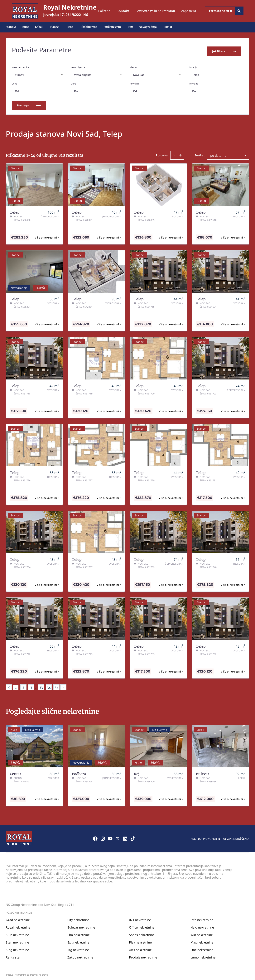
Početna (104, 11)
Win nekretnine (202, 933)
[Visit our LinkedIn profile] (125, 836)
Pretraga (29, 103)
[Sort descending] (180, 153)
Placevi (55, 27)
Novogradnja (148, 27)
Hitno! (70, 27)
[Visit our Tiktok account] (133, 836)
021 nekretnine (140, 918)
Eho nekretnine (79, 933)
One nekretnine (202, 948)
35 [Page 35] (57, 685)
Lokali (39, 27)
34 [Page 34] (49, 685)
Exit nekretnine (78, 940)
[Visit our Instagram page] (103, 836)
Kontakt (123, 11)
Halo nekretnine (202, 925)
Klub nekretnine (17, 933)
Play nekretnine (140, 940)
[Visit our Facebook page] (95, 836)
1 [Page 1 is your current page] (16, 685)
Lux (130, 27)
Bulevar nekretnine (81, 925)
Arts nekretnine (140, 948)
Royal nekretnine (18, 925)
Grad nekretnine (18, 918)
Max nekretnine (202, 940)
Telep (196, 72)
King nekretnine (17, 948)
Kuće (26, 27)
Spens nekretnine (142, 933)
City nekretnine (78, 918)
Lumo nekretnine (203, 955)
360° (168, 27)
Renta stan (14, 955)
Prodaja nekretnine (143, 955)
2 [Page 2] (23, 685)
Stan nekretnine (17, 940)
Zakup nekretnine (80, 955)
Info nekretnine (202, 918)
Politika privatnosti (205, 836)
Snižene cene (113, 27)
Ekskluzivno (89, 27)
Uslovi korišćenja (236, 836)
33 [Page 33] (41, 685)
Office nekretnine (142, 925)
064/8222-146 (77, 15)
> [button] (63, 685)
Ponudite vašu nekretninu (155, 11)
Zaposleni (188, 11)
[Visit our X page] (118, 836)
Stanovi (11, 27)
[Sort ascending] (174, 153)
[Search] (239, 11)
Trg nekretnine (78, 948)
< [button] (9, 685)
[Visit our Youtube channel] (110, 836)
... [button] (36, 685)
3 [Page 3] (31, 685)
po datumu (218, 153)
